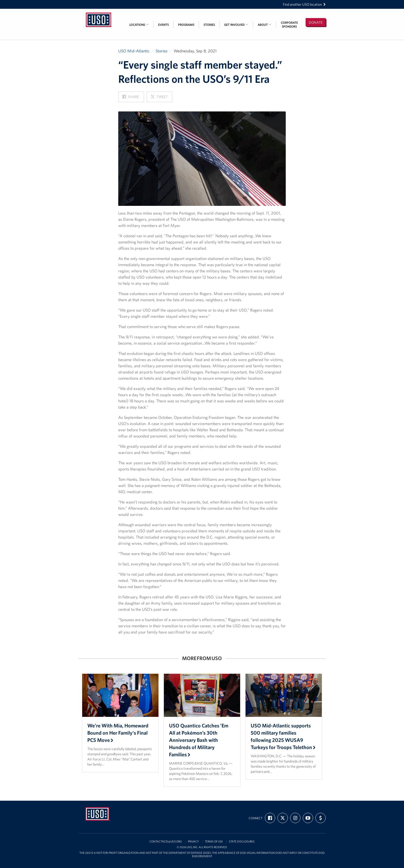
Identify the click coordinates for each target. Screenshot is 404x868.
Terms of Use (214, 842)
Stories (209, 25)
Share (131, 98)
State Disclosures (242, 842)
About (265, 25)
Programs (186, 25)
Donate (316, 22)
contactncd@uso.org (166, 842)
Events (163, 25)
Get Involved (236, 25)
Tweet (159, 98)
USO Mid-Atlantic (134, 51)
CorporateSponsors (289, 25)
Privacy (193, 842)
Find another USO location (304, 4)
